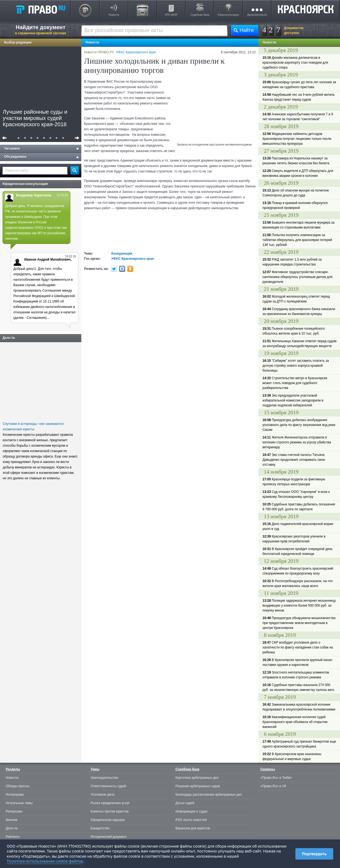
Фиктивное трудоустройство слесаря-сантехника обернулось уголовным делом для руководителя (297, 277)
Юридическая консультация (25, 184)
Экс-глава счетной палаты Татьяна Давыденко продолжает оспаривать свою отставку (294, 460)
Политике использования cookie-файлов (45, 861)
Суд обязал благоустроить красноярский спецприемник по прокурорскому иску (298, 571)
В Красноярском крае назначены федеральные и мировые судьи (292, 756)
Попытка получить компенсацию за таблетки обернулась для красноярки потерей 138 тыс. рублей (297, 240)
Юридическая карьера (108, 820)
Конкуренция (122, 254)
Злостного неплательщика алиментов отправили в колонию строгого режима (296, 675)
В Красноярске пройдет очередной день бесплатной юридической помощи (298, 551)
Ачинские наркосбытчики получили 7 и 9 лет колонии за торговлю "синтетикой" (298, 117)
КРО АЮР (171, 15)
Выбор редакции (18, 42)
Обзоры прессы (18, 786)
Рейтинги (13, 837)
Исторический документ (109, 837)
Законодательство (104, 778)
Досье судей (185, 803)
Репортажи (14, 811)
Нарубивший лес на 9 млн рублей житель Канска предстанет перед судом (299, 97)
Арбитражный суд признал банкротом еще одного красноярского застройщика (299, 744)
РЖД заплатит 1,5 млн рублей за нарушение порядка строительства (292, 262)
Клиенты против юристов (110, 811)
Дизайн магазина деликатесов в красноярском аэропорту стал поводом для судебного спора (295, 63)
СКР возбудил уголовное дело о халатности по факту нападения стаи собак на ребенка (298, 647)
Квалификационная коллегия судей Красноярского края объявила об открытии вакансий (295, 722)
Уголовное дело (103, 795)
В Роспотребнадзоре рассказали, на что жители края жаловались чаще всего (298, 583)
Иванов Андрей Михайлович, (48, 260)
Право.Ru (41, 9)
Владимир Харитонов (34, 195)
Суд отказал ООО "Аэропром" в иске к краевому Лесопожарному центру (296, 494)
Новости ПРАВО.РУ (99, 52)
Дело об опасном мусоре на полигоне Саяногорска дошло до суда (296, 193)
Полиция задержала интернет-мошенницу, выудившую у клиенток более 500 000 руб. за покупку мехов (299, 606)
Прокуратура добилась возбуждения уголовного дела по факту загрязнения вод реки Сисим (299, 425)
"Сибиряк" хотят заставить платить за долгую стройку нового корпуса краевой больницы (296, 366)
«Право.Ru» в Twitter (276, 778)
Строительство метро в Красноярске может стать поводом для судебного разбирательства (295, 383)
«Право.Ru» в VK (273, 786)
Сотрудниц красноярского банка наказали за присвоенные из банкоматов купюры (299, 311)
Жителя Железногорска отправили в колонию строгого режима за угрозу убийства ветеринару (297, 442)
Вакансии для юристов (193, 828)
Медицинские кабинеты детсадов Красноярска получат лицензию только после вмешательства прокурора (297, 139)
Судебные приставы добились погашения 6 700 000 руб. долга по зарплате (299, 507)
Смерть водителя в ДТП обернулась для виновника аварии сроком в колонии (298, 173)
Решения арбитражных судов (198, 786)
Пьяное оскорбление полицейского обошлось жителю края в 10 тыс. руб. (294, 331)
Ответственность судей (108, 786)
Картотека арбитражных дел (197, 778)
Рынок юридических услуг (110, 803)
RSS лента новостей (191, 820)
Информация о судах (191, 811)
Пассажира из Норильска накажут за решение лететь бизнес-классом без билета (296, 161)
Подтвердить (314, 854)
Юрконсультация (228, 15)
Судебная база (200, 15)
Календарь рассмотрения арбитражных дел (209, 795)
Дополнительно (257, 15)
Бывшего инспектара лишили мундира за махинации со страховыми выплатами (299, 225)
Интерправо (15, 795)
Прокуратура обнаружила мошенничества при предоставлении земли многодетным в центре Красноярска (299, 623)
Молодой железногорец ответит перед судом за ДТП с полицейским (296, 299)
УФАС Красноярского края (136, 52)
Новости (114, 15)
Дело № (9, 338)
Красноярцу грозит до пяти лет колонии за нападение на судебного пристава (299, 85)
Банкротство (100, 828)
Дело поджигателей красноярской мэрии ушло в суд (298, 526)
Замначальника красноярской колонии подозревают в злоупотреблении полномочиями (299, 707)
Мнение (12, 820)
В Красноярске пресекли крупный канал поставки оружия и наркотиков (297, 662)
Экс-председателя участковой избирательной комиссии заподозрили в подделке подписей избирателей (293, 400)
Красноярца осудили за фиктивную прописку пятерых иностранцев (294, 482)
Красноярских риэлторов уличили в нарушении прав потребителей (294, 539)
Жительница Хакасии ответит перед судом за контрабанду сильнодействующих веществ (299, 344)
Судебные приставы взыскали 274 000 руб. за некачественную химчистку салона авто (298, 687)
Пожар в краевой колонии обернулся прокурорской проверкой (295, 205)
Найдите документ (41, 30)
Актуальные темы (19, 803)
